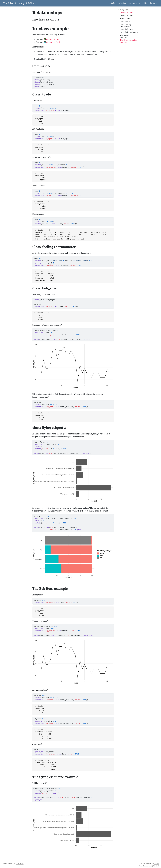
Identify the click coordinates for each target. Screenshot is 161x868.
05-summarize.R (53, 42)
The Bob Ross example (126, 36)
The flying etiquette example (128, 41)
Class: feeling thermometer (126, 25)
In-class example (126, 13)
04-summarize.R (53, 39)
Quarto (157, 864)
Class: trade (125, 21)
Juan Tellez (20, 864)
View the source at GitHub (149, 866)
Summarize (125, 18)
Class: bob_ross (127, 29)
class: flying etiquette (129, 32)
